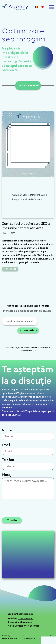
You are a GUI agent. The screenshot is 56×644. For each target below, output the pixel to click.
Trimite (12, 520)
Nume (7, 430)
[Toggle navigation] (52, 7)
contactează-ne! (28, 85)
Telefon (8, 460)
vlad (4, 233)
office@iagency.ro (24, 614)
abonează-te (28, 330)
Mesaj (6, 475)
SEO (13, 233)
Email (6, 445)
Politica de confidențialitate (29, 637)
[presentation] (24, 340)
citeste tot (10, 269)
